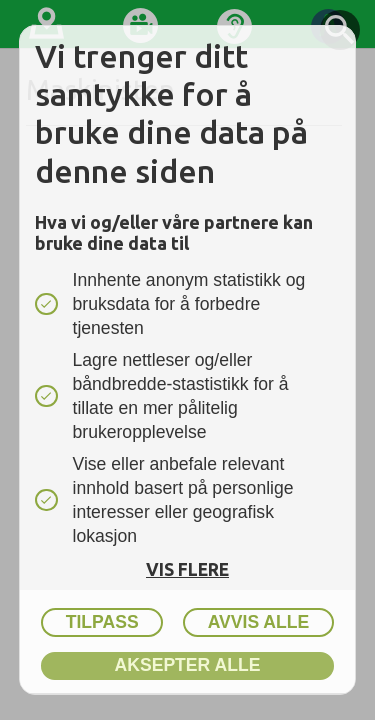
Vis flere (187, 569)
